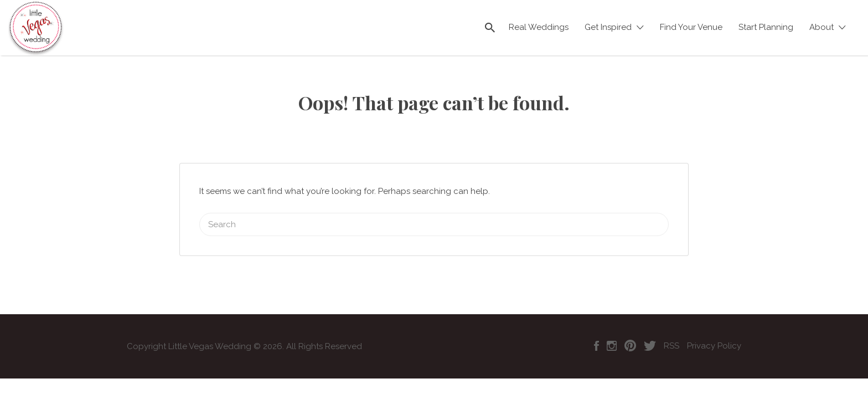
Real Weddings (539, 27)
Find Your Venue (691, 27)
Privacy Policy (714, 332)
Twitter (650, 332)
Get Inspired (608, 27)
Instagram (612, 332)
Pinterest (630, 332)
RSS (671, 332)
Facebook (596, 332)
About (821, 27)
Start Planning (766, 27)
